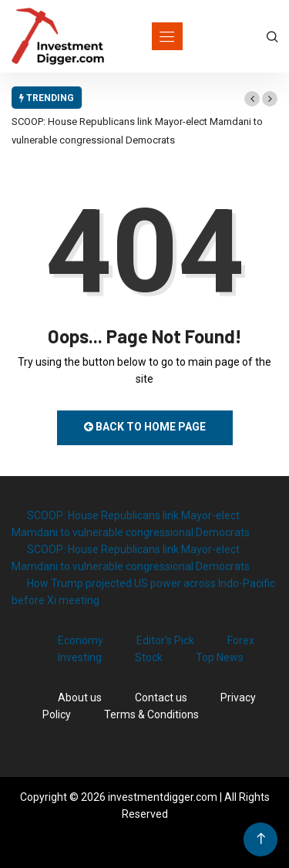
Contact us (161, 697)
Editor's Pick (165, 640)
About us (80, 697)
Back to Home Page (145, 427)
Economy (81, 640)
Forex (241, 640)
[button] (252, 99)
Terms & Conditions (151, 714)
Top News (220, 657)
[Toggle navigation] (167, 36)
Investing (80, 657)
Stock (149, 657)
